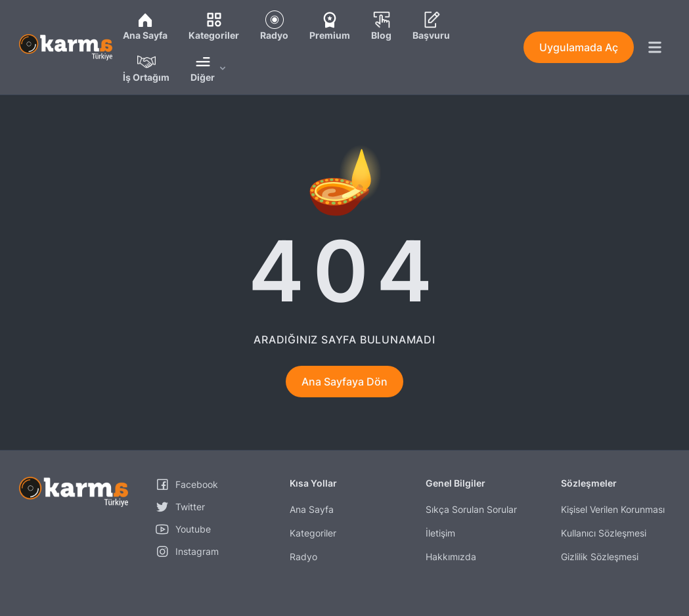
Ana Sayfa (312, 509)
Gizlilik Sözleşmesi (600, 557)
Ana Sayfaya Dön (344, 382)
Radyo (303, 557)
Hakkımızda (451, 557)
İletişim (440, 533)
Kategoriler (313, 533)
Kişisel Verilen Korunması (613, 509)
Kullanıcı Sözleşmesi (604, 533)
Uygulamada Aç (579, 47)
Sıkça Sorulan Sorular (471, 509)
